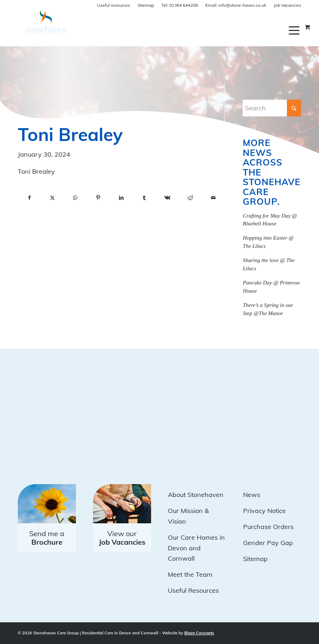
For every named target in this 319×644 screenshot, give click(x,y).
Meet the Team (190, 574)
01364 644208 (180, 5)
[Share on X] (52, 198)
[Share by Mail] (213, 198)
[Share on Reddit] (190, 198)
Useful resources (114, 5)
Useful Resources (193, 590)
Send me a (47, 538)
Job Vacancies (287, 5)
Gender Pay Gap (268, 543)
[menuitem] (295, 30)
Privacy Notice (264, 511)
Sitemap (146, 5)
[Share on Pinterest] (98, 198)
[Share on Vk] (167, 198)
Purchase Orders (268, 527)
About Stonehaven (196, 495)
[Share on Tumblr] (144, 198)
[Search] (272, 108)
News (252, 495)
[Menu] (295, 30)
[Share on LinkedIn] (121, 198)
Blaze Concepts (199, 633)
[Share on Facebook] (29, 198)
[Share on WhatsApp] (75, 198)
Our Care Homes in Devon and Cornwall (196, 548)
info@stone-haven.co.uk (236, 5)
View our (122, 538)
